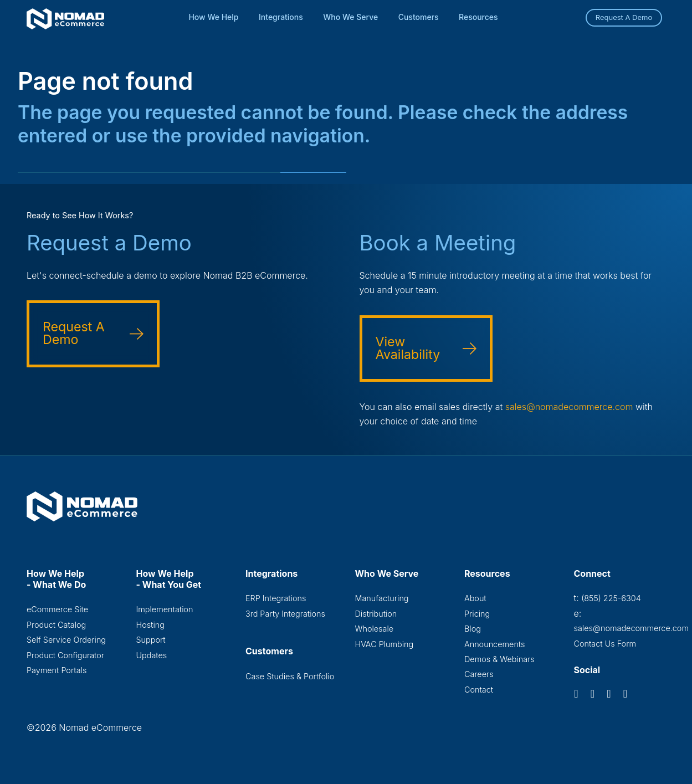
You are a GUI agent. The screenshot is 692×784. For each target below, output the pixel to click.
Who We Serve (350, 17)
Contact (479, 690)
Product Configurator (65, 655)
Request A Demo (624, 17)
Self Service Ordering (66, 640)
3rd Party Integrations (285, 614)
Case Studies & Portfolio (290, 676)
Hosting (150, 625)
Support (151, 640)
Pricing (477, 614)
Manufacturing (382, 598)
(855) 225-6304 (611, 598)
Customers (419, 17)
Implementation (165, 609)
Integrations (281, 17)
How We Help (213, 17)
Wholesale (375, 629)
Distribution (376, 614)
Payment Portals (57, 670)
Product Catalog (56, 625)
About (475, 598)
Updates (152, 655)
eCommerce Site (57, 609)
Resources (478, 17)
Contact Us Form (605, 644)
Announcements (494, 644)
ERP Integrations (276, 598)
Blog (473, 629)
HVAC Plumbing (385, 644)
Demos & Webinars (499, 659)
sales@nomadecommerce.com (569, 407)
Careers (479, 674)
